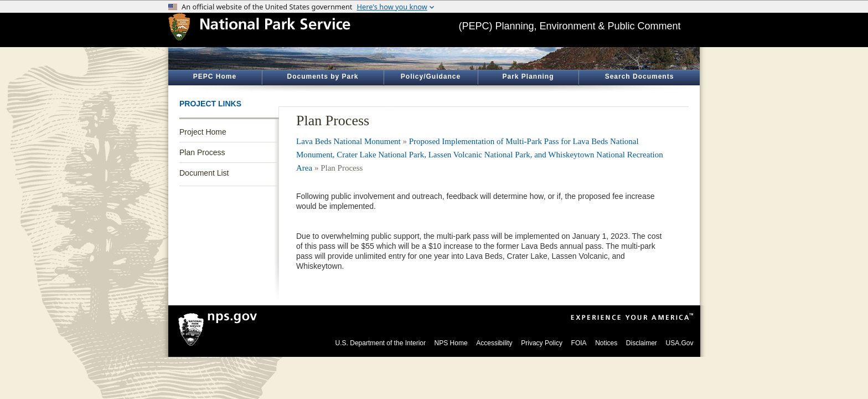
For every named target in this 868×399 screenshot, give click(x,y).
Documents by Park (322, 76)
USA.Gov (679, 343)
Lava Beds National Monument (348, 141)
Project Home (203, 132)
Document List (204, 173)
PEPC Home (215, 76)
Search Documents (640, 76)
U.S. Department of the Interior (381, 343)
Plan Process (202, 152)
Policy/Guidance (431, 76)
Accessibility (494, 343)
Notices (606, 343)
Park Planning (528, 76)
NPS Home (451, 343)
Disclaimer (642, 343)
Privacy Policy (542, 343)
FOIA (579, 343)
